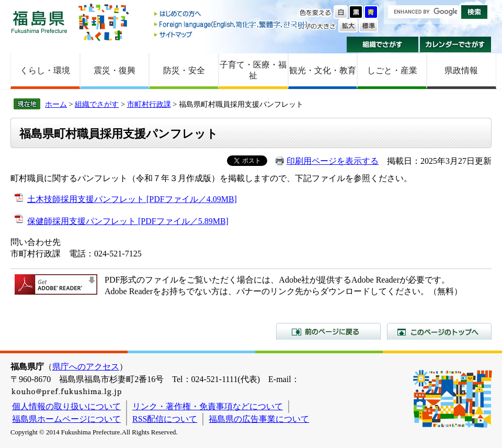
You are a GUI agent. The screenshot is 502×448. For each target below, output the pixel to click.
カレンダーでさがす (456, 44)
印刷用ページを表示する (333, 161)
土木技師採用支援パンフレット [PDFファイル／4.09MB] (132, 199)
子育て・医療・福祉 (253, 70)
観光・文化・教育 (323, 70)
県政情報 (461, 70)
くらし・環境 (45, 70)
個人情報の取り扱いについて (66, 406)
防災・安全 (184, 70)
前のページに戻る (328, 331)
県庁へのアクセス (86, 367)
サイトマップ (232, 34)
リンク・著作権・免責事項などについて (208, 406)
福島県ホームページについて (66, 419)
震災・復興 (115, 70)
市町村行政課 (149, 104)
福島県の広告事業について (259, 419)
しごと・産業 (392, 70)
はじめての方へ (232, 14)
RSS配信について (165, 419)
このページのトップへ (439, 331)
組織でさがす (383, 44)
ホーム (56, 104)
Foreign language (232, 24)
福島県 (39, 22)
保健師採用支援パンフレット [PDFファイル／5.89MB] (128, 221)
